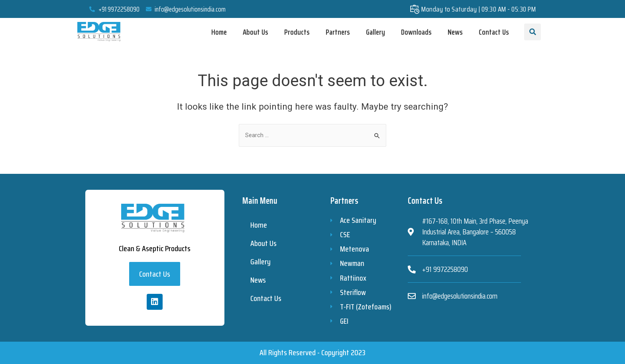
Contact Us (494, 32)
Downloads (416, 32)
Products (297, 32)
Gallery (375, 32)
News (455, 32)
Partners (338, 32)
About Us (256, 32)
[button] (155, 271)
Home (219, 32)
